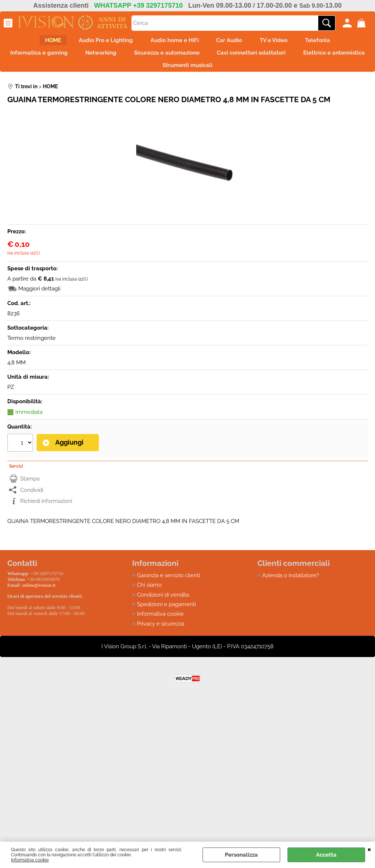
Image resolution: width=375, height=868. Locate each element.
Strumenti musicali (229, 73)
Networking (138, 57)
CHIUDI (369, 849)
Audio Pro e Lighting (99, 42)
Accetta (326, 855)
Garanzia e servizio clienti (168, 584)
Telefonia (329, 42)
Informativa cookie (30, 860)
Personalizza (241, 855)
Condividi (32, 498)
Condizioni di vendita (163, 603)
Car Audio (232, 42)
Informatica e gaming (72, 57)
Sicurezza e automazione (209, 57)
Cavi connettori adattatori (298, 57)
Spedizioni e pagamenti (166, 613)
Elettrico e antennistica (152, 73)
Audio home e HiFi (172, 42)
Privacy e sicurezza (161, 632)
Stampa (30, 487)
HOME (42, 42)
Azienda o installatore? (291, 584)
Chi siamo (149, 593)
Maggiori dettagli (39, 298)
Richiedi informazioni (46, 509)
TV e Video (281, 42)
